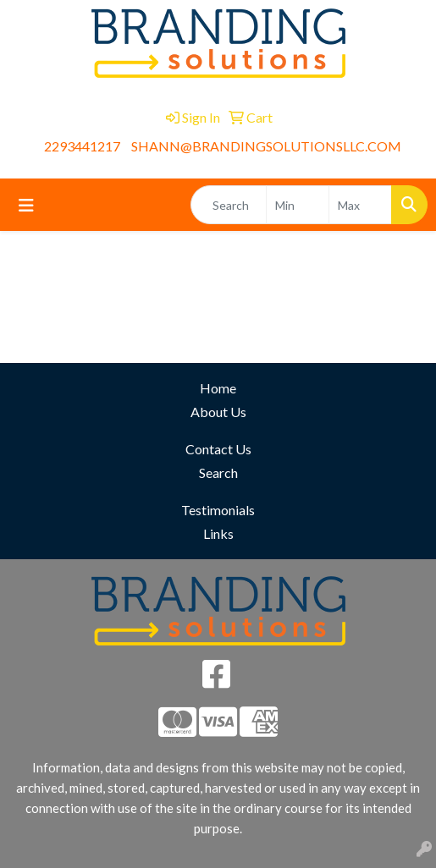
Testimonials (218, 510)
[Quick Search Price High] (360, 205)
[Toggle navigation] (26, 205)
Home (218, 388)
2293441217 (82, 146)
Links (218, 533)
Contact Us (218, 449)
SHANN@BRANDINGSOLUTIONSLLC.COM (266, 146)
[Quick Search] (229, 205)
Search (218, 472)
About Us (218, 412)
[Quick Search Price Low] (298, 205)
